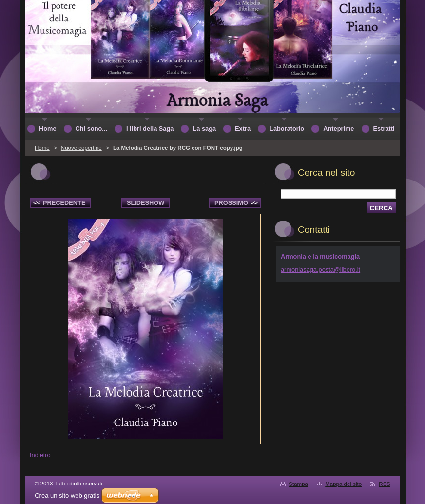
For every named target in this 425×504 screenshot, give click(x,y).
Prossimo (236, 203)
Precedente (59, 203)
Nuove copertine (81, 148)
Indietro (40, 455)
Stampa (298, 484)
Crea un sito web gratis (67, 495)
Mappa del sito (343, 484)
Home (42, 148)
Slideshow (146, 203)
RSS (385, 484)
